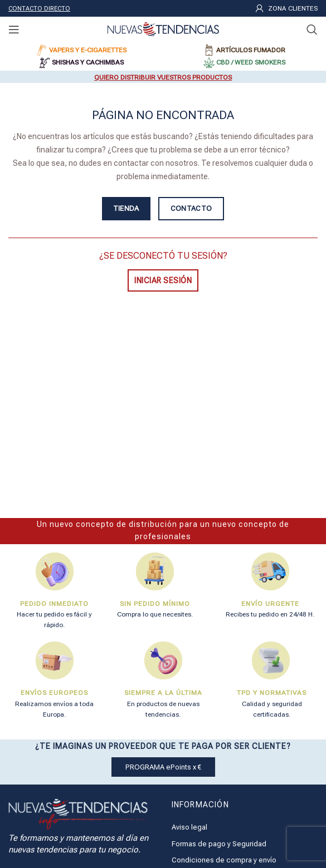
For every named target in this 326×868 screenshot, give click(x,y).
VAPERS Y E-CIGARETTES (88, 50)
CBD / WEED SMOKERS (251, 62)
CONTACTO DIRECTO (39, 9)
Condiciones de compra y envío (224, 860)
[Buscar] (312, 29)
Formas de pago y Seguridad (219, 844)
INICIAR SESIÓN (163, 280)
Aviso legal (189, 827)
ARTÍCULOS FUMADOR (251, 50)
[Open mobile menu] (14, 29)
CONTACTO (191, 208)
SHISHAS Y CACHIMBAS (88, 62)
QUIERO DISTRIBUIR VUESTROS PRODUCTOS (163, 77)
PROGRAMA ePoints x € (163, 767)
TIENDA (126, 208)
